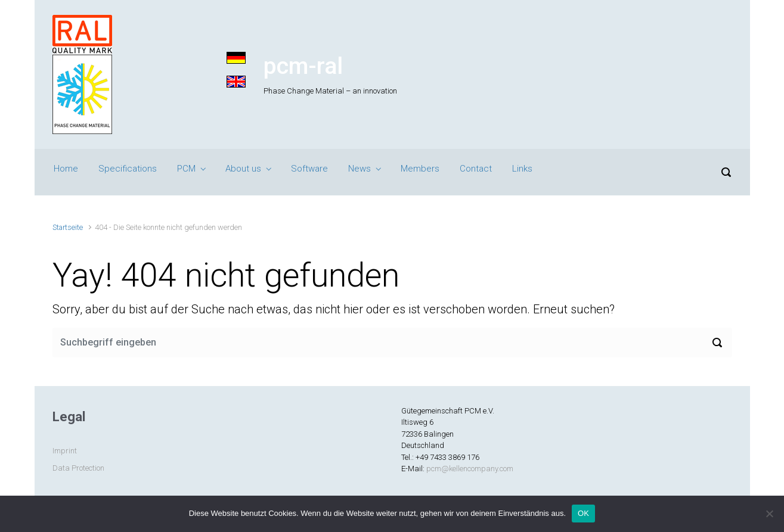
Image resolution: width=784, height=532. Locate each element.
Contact (476, 169)
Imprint (65, 451)
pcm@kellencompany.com (470, 469)
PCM (186, 169)
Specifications (128, 169)
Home (66, 169)
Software (309, 169)
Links (522, 169)
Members (420, 169)
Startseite (68, 227)
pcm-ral (303, 66)
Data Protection (78, 468)
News (360, 169)
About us (243, 169)
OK (583, 513)
